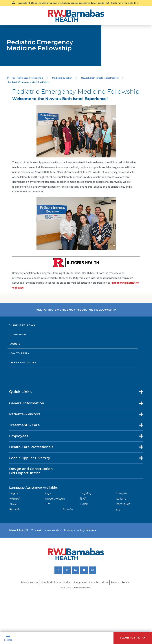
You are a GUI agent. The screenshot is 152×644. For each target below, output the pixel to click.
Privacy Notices (29, 583)
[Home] (76, 16)
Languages (80, 583)
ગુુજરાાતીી (15, 499)
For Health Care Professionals (27, 78)
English (14, 493)
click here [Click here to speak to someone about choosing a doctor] (90, 530)
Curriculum (18, 335)
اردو (118, 509)
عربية (48, 493)
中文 (48, 504)
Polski (84, 504)
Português (123, 504)
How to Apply (19, 353)
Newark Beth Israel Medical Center (100, 78)
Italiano (121, 499)
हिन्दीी (83, 499)
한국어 (13, 504)
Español (68, 509)
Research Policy (120, 583)
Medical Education (62, 78)
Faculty (14, 344)
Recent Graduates (22, 363)
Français (121, 493)
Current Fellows (22, 325)
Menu (8, 638)
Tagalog (86, 493)
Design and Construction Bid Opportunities (31, 471)
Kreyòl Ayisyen (55, 499)
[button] (133, 638)
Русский (14, 509)
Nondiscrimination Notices (56, 583)
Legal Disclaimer (99, 583)
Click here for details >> (125, 3)
